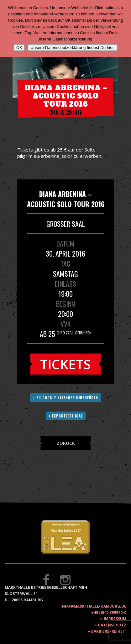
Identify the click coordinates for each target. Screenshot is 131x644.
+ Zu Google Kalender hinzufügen (65, 398)
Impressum (115, 619)
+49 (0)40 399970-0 (109, 612)
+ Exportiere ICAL (66, 416)
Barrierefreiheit (109, 631)
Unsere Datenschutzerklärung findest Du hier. (73, 48)
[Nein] (123, 29)
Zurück (66, 443)
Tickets (65, 364)
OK (19, 48)
